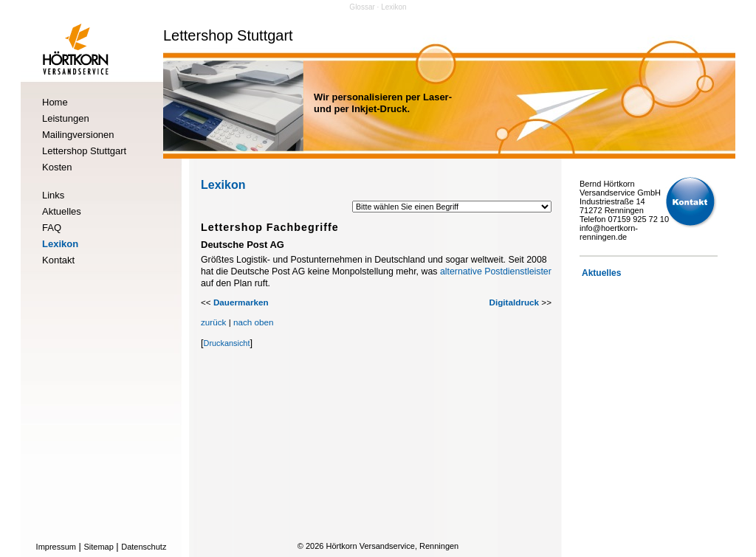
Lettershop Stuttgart (84, 151)
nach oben (254, 322)
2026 (315, 546)
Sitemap (98, 547)
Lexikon (60, 244)
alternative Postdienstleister (496, 271)
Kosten (57, 167)
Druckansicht (227, 343)
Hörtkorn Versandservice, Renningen (392, 546)
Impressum (56, 547)
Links (53, 195)
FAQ (52, 228)
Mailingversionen (78, 135)
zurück (213, 322)
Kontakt (58, 260)
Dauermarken (241, 302)
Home (55, 102)
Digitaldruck (515, 302)
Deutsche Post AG (243, 245)
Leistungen (66, 118)
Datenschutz (144, 547)
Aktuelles (62, 211)
